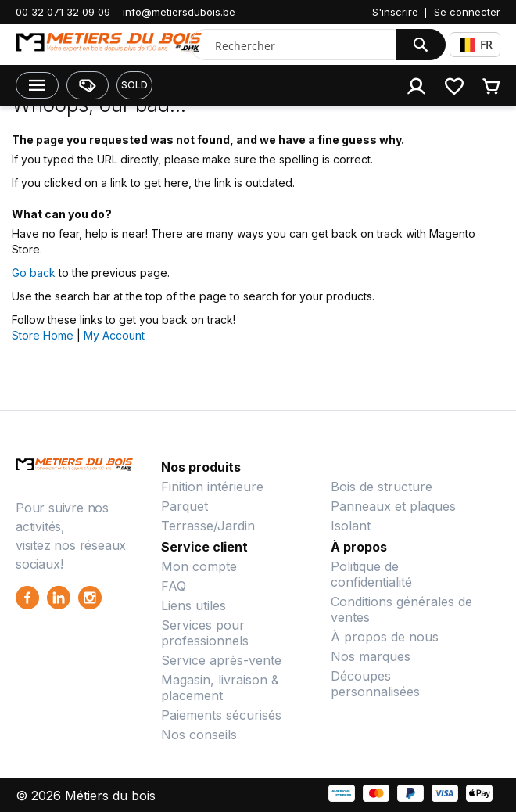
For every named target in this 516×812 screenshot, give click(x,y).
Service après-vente (221, 660)
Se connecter (467, 12)
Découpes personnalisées (375, 684)
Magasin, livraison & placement (220, 688)
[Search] (421, 45)
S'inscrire (395, 12)
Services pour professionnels (205, 633)
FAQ (174, 586)
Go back (34, 273)
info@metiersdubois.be (179, 12)
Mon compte (199, 566)
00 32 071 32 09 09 (63, 12)
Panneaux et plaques (393, 506)
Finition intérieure (212, 487)
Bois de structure (382, 487)
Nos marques (371, 656)
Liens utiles (193, 605)
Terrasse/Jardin (208, 526)
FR (476, 44)
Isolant (351, 526)
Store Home (43, 335)
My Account (114, 335)
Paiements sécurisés (221, 715)
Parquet (185, 506)
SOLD (134, 85)
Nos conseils (199, 735)
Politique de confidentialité (371, 574)
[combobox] (296, 45)
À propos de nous (385, 637)
